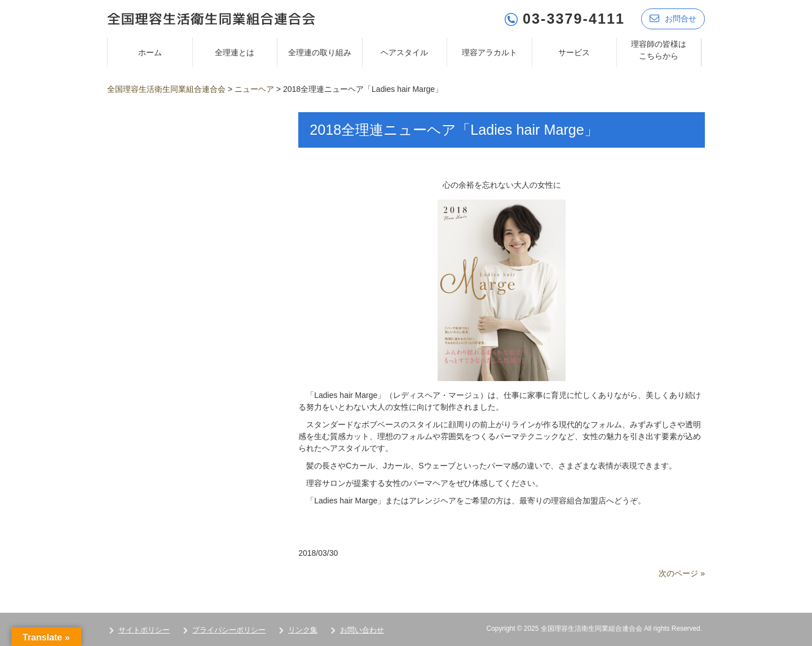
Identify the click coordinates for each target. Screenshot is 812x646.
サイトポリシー (144, 630)
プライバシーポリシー (229, 630)
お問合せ (673, 18)
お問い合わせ (362, 630)
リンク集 (303, 630)
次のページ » (682, 573)
